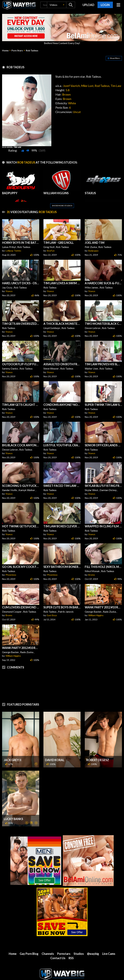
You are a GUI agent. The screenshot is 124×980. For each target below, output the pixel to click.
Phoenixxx (11, 575)
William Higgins (96, 615)
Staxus (9, 291)
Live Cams (109, 941)
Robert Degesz (98, 747)
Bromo (92, 575)
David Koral (55, 747)
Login (105, 5)
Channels (48, 941)
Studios (79, 941)
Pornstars (64, 941)
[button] (57, 5)
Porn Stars (17, 51)
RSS (71, 945)
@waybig (93, 941)
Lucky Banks (13, 806)
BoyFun (51, 251)
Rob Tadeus (32, 51)
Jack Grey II (13, 747)
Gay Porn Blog (29, 941)
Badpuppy (93, 251)
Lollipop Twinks (13, 251)
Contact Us (58, 945)
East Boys (52, 615)
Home (5, 51)
